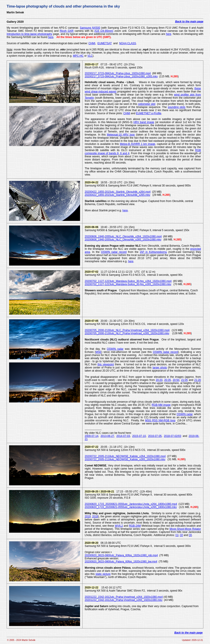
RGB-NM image (161, 405)
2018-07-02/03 (173, 436)
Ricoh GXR (67, 31)
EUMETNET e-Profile (149, 113)
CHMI (92, 43)
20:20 (159, 380)
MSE (98, 352)
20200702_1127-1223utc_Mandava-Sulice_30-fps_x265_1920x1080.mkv (128, 284)
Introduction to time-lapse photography (29, 34)
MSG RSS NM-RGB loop (160, 420)
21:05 (184, 380)
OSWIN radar (115, 349)
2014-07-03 (123, 436)
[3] (190, 535)
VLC (90, 56)
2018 (95, 516)
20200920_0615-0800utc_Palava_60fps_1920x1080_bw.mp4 (121, 562)
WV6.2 (119, 526)
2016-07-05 (155, 436)
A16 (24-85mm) (104, 31)
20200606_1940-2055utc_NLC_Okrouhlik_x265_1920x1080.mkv (123, 240)
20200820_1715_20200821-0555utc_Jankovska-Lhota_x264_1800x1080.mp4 (131, 504)
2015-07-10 (139, 436)
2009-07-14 (91, 436)
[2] (181, 535)
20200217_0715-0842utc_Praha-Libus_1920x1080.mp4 (118, 73)
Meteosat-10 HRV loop (121, 135)
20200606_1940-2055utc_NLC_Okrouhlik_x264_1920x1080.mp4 (123, 236)
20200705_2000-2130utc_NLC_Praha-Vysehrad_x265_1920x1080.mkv (127, 333)
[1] (177, 535)
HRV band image (144, 122)
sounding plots (177, 107)
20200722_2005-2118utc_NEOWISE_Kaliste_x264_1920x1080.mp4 (125, 456)
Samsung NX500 (90, 28)
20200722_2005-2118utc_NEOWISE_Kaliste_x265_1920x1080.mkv (125, 459)
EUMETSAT (105, 43)
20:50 (176, 380)
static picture (103, 574)
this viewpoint (106, 364)
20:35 (168, 380)
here (169, 34)
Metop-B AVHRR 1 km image (138, 144)
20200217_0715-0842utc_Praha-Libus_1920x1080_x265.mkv (121, 76)
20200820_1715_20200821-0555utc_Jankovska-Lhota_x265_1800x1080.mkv (131, 507)
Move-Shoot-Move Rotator (185, 529)
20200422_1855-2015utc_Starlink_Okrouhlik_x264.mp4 (118, 192)
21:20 (198, 380)
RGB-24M (135, 526)
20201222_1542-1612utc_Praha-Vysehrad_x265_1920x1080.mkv (124, 600)
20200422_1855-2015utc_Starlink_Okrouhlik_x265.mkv (118, 195)
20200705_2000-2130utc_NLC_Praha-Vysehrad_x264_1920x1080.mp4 (127, 330)
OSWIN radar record (114, 252)
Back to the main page (189, 22)
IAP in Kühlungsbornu (153, 252)
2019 (88, 516)
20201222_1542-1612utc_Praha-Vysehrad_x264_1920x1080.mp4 (124, 597)
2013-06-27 (107, 436)
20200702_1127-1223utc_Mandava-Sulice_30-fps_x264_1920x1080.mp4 (128, 281)
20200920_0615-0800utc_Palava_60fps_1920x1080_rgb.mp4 (121, 555)
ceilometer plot (147, 104)
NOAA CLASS (128, 43)
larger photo (160, 368)
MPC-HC (78, 56)
